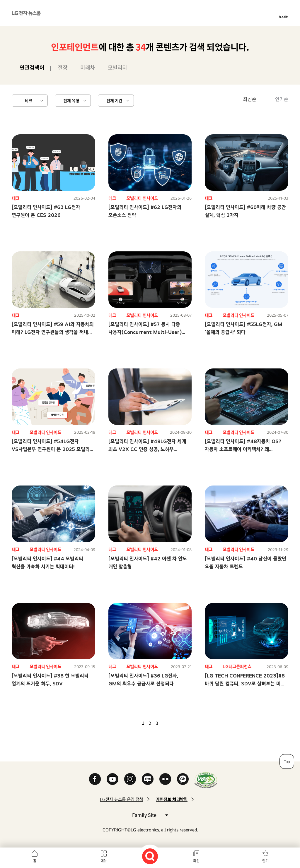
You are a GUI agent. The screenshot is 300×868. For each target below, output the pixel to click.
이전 (133, 723)
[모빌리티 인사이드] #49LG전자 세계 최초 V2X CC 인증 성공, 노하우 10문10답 (147, 449)
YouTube (112, 779)
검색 (150, 856)
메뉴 (104, 861)
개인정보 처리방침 (172, 799)
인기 (265, 861)
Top (287, 761)
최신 (196, 861)
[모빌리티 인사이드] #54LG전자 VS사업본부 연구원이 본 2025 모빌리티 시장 (53, 449)
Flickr (165, 779)
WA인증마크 (206, 780)
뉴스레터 (284, 17)
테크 (28, 100)
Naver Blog (148, 779)
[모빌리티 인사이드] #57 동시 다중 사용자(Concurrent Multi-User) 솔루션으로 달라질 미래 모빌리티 (145, 332)
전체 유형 (71, 100)
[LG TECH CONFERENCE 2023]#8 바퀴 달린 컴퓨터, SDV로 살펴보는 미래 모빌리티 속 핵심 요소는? (245, 683)
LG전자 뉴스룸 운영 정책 (122, 799)
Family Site (150, 815)
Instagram (130, 779)
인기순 (282, 99)
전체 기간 (114, 100)
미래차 (88, 67)
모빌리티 (117, 67)
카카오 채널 (183, 779)
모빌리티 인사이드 (142, 198)
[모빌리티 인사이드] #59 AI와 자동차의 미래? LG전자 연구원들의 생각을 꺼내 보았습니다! (53, 332)
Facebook (95, 779)
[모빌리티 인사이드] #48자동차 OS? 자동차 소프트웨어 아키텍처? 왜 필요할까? (243, 449)
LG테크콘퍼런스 (237, 667)
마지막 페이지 (174, 723)
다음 (167, 723)
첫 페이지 (126, 723)
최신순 (250, 99)
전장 (63, 67)
